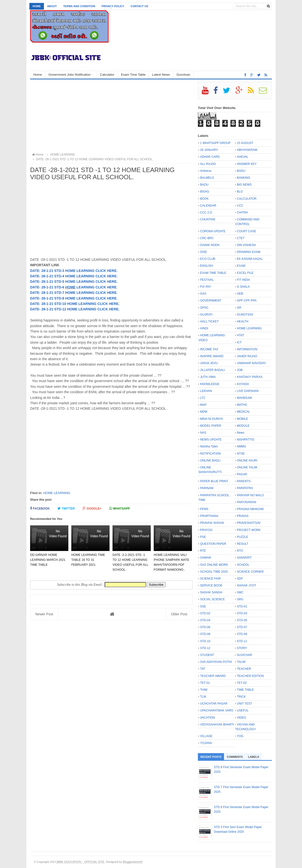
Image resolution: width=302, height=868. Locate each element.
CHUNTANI (208, 219)
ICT (239, 342)
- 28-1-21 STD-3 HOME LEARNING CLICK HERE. (78, 271)
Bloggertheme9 (133, 862)
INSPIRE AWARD (212, 356)
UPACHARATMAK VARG (217, 710)
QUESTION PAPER (213, 544)
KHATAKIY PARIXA (250, 377)
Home (37, 6)
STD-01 (242, 606)
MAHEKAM (244, 398)
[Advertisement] (111, 116)
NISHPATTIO (245, 440)
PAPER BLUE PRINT (214, 481)
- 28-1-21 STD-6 (52, 287)
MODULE (243, 426)
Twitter (66, 508)
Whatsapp (120, 508)
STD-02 (205, 613)
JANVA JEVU (209, 363)
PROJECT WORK (249, 530)
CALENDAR (208, 206)
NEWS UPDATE (211, 440)
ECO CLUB (208, 259)
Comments (235, 757)
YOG (240, 736)
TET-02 (242, 683)
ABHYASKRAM (247, 150)
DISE (204, 252)
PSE (203, 537)
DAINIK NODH (210, 245)
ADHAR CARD (210, 157)
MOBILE (242, 419)
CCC (240, 206)
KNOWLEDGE (210, 384)
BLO (240, 192)
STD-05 (242, 620)
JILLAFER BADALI (213, 370)
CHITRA (242, 213)
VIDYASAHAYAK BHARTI (217, 725)
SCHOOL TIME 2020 (214, 572)
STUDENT (207, 655)
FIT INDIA (243, 280)
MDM (204, 412)
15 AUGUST (245, 143)
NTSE (241, 454)
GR (239, 308)
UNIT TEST (245, 704)
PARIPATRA (245, 488)
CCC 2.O (206, 213)
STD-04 (205, 620)
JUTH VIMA (208, 377)
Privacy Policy (113, 6)
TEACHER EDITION (250, 676)
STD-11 (242, 641)
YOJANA (206, 743)
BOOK (204, 199)
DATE (35, 271)
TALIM (241, 662)
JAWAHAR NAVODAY (251, 363)
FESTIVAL (207, 280)
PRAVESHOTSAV (249, 523)
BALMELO (207, 178)
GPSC (204, 308)
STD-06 (205, 627)
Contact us (139, 6)
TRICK (241, 697)
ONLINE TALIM (247, 467)
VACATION (208, 718)
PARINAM (207, 488)
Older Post (179, 614)
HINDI (204, 328)
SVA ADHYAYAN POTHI (216, 662)
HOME (70, 287)
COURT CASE (246, 231)
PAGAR (242, 474)
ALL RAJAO (208, 164)
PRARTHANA (209, 516)
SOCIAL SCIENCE (212, 599)
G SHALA (243, 287)
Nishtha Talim (209, 446)
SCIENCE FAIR (210, 579)
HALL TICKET (209, 321)
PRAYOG (206, 530)
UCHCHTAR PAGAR (214, 704)
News (241, 433)
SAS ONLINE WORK (214, 565)
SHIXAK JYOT (246, 585)
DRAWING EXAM (249, 252)
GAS (203, 294)
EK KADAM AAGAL (250, 259)
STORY (242, 648)
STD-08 (205, 634)
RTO (240, 551)
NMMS (241, 446)
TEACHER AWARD (213, 676)
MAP (203, 405)
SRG (240, 599)
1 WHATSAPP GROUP (215, 143)
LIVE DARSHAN (248, 391)
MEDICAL (243, 412)
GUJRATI (206, 315)
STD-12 (205, 648)
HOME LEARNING (57, 493)
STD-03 (242, 613)
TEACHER (244, 669)
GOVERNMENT (211, 301)
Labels (254, 757)
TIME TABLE (245, 690)
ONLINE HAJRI (247, 461)
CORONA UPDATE (213, 231)
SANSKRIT (244, 558)
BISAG (205, 192)
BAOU (204, 185)
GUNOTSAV (245, 315)
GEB (240, 294)
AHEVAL (243, 157)
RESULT (243, 544)
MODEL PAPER (211, 426)
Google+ (92, 508)
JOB (240, 370)
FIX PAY (206, 287)
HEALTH (243, 321)
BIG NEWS (244, 185)
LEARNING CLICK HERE (96, 287)
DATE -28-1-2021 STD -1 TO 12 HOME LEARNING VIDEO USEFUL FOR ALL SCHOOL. (92, 159)
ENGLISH (207, 266)
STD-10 (205, 641)
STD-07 (242, 627)
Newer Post (44, 614)
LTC (203, 398)
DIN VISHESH (246, 245)
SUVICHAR (245, 655)
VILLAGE (206, 736)
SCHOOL (243, 565)
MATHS (242, 405)
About (52, 6)
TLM (203, 697)
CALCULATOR (247, 199)
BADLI (241, 171)
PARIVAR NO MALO (250, 495)
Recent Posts (211, 757)
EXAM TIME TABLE (213, 273)
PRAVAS (243, 516)
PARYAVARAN (246, 502)
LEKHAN (206, 391)
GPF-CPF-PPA (247, 301)
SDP (240, 579)
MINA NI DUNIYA (211, 419)
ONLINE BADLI (210, 461)
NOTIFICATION (210, 454)
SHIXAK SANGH (211, 592)
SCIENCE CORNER (250, 572)
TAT (203, 669)
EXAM (241, 266)
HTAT (241, 335)
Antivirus (206, 171)
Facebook (40, 508)
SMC (240, 592)
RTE (203, 551)
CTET (241, 238)
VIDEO (241, 718)
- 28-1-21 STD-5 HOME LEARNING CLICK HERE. (78, 282)
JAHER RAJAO (247, 356)
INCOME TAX (209, 349)
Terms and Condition (79, 6)
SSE (203, 606)
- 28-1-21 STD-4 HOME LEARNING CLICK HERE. (78, 276)
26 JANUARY (209, 150)
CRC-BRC (207, 238)
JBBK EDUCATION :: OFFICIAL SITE (80, 862)
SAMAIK (206, 558)
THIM (204, 690)
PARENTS (244, 481)
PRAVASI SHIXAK (212, 523)
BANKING (244, 178)
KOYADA (243, 384)
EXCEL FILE (245, 273)
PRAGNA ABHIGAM (250, 509)
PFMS (204, 509)
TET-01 (205, 683)
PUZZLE (243, 537)
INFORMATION (247, 349)
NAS (203, 433)
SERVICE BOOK (211, 585)
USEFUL (243, 710)
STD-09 (242, 634)
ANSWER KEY (247, 164)
